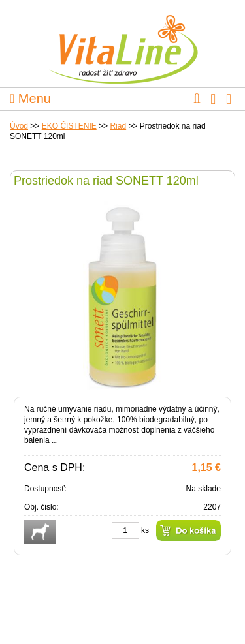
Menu (30, 99)
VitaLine (123, 42)
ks (145, 530)
